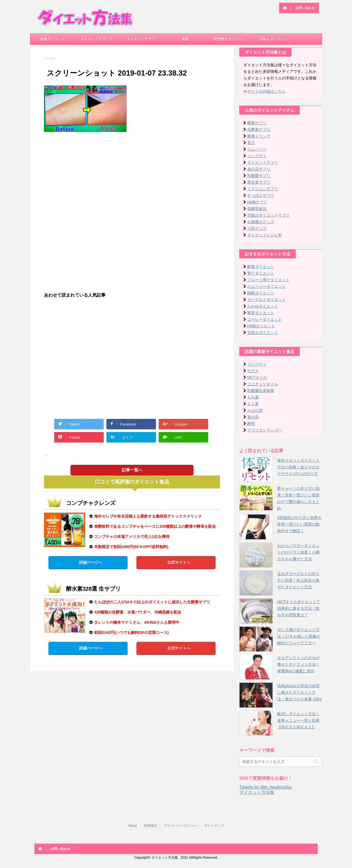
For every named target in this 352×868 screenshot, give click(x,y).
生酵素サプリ (259, 129)
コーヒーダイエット (265, 319)
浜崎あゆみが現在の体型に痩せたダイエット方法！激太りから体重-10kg (299, 692)
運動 (185, 39)
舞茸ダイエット (261, 313)
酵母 (251, 424)
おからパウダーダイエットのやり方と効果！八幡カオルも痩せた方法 (298, 552)
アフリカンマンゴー (265, 430)
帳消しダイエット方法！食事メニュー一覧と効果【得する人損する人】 (298, 720)
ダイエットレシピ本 (265, 235)
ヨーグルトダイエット (266, 300)
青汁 (251, 143)
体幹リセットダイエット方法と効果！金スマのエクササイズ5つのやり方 (298, 467)
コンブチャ (257, 156)
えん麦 (253, 404)
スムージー (257, 149)
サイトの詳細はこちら (266, 91)
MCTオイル (257, 377)
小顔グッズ (257, 228)
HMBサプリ (257, 202)
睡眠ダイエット (261, 293)
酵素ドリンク (259, 136)
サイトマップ (214, 826)
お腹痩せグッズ (261, 222)
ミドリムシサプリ (263, 189)
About (132, 826)
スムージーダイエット (266, 286)
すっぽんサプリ (261, 195)
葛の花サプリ (259, 169)
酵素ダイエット (261, 267)
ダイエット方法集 (257, 792)
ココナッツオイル (263, 384)
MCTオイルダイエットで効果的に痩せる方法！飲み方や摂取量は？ (299, 608)
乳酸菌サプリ (259, 176)
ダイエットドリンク (97, 39)
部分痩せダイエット (229, 39)
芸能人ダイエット (274, 39)
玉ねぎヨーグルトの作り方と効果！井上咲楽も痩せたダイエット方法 (298, 580)
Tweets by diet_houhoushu (265, 787)
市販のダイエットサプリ (268, 215)
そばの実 (255, 410)
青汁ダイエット (261, 273)
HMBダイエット (261, 326)
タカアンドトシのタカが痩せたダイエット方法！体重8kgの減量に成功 (298, 664)
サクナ (253, 371)
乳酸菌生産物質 (261, 391)
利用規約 (150, 826)
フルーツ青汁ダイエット (268, 280)
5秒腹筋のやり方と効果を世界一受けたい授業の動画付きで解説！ (299, 524)
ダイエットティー (263, 162)
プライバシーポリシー (180, 826)
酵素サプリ (257, 123)
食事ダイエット (52, 39)
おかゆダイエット (263, 306)
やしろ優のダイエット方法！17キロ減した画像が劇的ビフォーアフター (299, 636)
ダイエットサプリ (141, 39)
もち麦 (253, 397)
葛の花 (253, 417)
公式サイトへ (179, 562)
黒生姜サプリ (259, 182)
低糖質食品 (257, 209)
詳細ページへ (91, 562)
